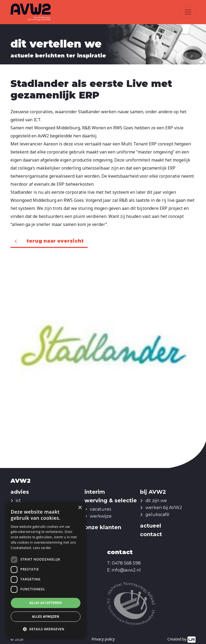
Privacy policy (103, 639)
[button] (46, 629)
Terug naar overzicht (55, 241)
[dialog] (46, 570)
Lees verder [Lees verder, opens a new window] (42, 548)
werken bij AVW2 (164, 508)
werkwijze (101, 516)
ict (18, 501)
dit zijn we (156, 501)
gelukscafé (157, 515)
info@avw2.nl (126, 570)
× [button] (80, 508)
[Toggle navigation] (188, 12)
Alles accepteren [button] (46, 603)
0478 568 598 (126, 563)
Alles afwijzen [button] (46, 616)
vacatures (100, 509)
